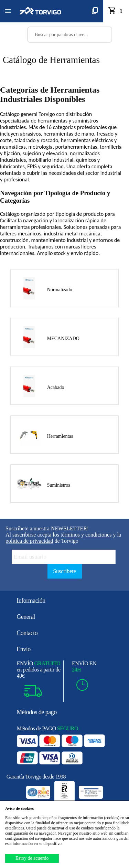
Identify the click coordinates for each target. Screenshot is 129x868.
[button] (8, 11)
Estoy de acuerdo (32, 858)
